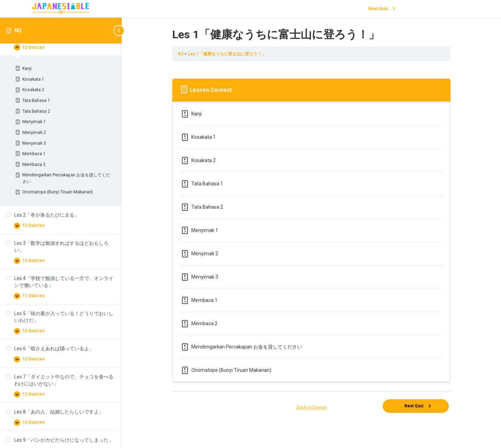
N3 (18, 30)
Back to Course (312, 407)
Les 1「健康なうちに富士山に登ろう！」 (227, 54)
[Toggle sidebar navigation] (111, 30)
